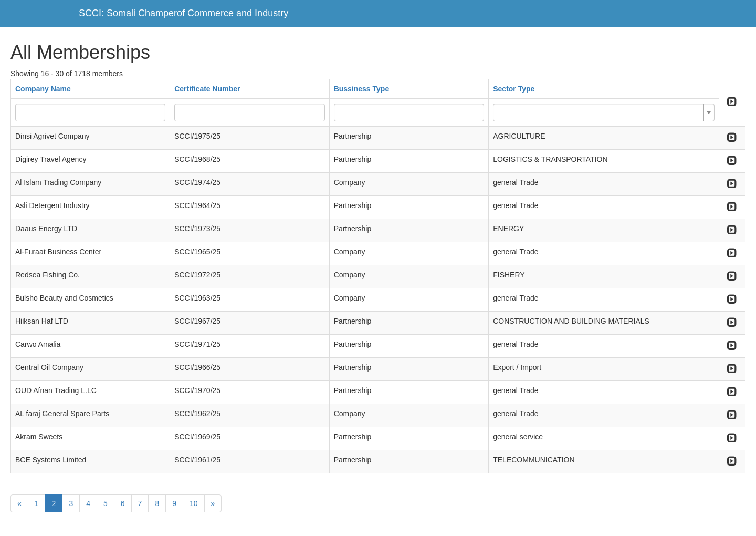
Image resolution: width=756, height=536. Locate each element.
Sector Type (514, 89)
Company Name (43, 89)
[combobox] (603, 112)
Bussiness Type (362, 89)
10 (194, 503)
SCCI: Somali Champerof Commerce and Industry (183, 13)
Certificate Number (207, 89)
